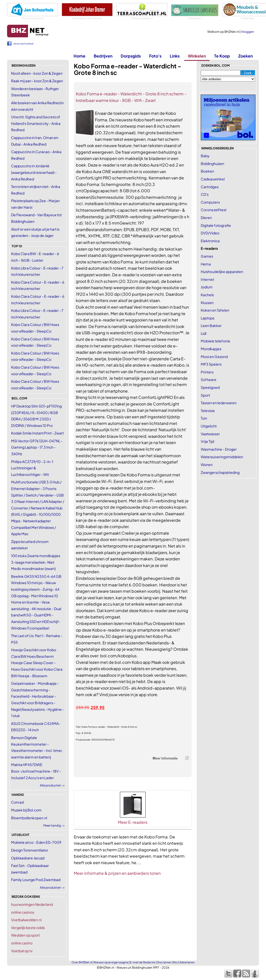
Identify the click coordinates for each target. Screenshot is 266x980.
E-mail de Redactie (143, 962)
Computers (210, 202)
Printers (207, 372)
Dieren (206, 217)
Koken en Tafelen (215, 310)
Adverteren (187, 962)
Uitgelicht (209, 426)
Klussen (207, 303)
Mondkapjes (211, 349)
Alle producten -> (52, 785)
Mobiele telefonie (215, 341)
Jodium (207, 287)
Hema (206, 264)
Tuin (204, 418)
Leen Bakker (211, 325)
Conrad (17, 802)
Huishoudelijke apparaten (222, 271)
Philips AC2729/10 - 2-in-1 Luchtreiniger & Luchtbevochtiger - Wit (32, 468)
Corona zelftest (214, 210)
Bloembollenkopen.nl (29, 818)
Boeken (207, 171)
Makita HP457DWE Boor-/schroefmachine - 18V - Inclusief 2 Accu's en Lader (36, 771)
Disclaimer (164, 962)
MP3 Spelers (211, 364)
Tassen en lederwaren (219, 403)
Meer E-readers (133, 822)
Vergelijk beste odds (28, 928)
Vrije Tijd (207, 441)
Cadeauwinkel (213, 179)
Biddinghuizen (212, 164)
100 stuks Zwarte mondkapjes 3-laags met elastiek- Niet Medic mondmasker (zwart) (36, 562)
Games (207, 256)
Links (175, 56)
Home (79, 56)
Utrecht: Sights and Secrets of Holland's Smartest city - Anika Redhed (36, 123)
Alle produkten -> (52, 888)
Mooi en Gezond (214, 357)
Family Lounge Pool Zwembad (36, 880)
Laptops (208, 318)
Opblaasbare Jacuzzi (28, 858)
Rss (175, 962)
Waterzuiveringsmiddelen (222, 457)
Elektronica (210, 241)
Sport (205, 395)
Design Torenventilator (30, 850)
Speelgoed (210, 387)
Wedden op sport (25, 935)
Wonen (207, 465)
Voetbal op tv (22, 951)
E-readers (209, 248)
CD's (205, 194)
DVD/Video (210, 233)
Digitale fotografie (216, 225)
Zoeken (245, 56)
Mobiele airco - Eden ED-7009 (36, 842)
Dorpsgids (131, 56)
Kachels (207, 295)
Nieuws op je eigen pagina (111, 962)
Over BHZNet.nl (82, 962)
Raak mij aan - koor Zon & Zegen (37, 81)
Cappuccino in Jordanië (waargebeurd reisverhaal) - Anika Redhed (34, 172)
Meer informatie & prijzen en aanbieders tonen (117, 873)
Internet (207, 279)
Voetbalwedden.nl (26, 920)
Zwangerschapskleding (220, 472)
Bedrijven (103, 56)
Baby (205, 156)
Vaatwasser (210, 434)
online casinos (23, 912)
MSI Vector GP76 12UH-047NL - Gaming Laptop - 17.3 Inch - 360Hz (37, 447)
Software (209, 379)
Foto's (155, 56)
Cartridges (210, 187)
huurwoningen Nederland (32, 904)
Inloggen (247, 32)
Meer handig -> (54, 825)
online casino (22, 943)
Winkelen (197, 56)
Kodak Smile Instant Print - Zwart (37, 433)
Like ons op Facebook (23, 44)
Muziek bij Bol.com (26, 810)
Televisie (208, 411)
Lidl (204, 333)
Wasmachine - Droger (219, 449)
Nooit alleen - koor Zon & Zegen (37, 73)
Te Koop (222, 56)
